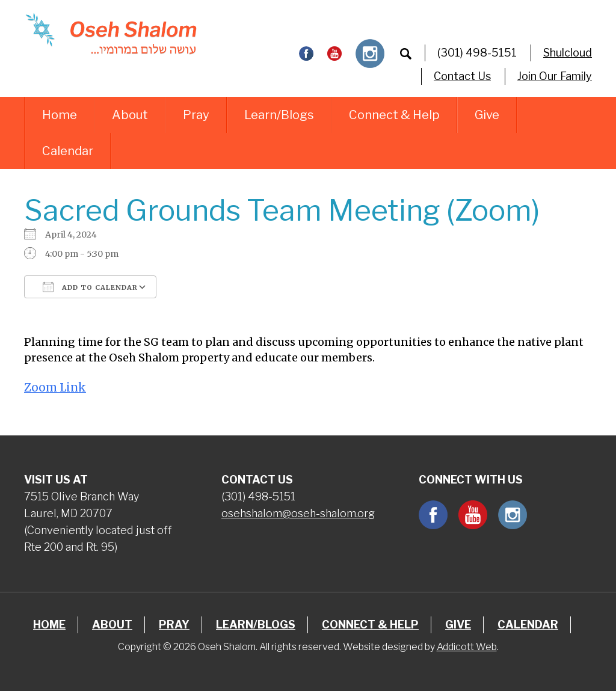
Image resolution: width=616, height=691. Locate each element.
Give (487, 115)
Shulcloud (568, 53)
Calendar (68, 151)
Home (60, 115)
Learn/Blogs (279, 115)
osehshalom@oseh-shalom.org (298, 513)
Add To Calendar (90, 287)
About (130, 115)
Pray (196, 115)
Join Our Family (555, 76)
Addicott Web (467, 647)
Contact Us (462, 76)
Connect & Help (394, 115)
